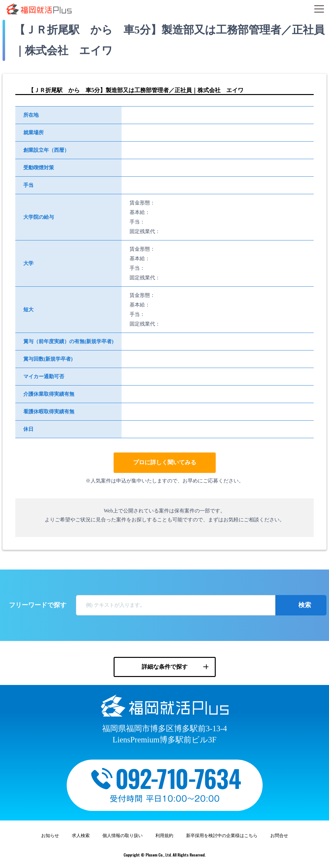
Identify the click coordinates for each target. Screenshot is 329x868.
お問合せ (279, 836)
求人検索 (81, 836)
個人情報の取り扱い (123, 836)
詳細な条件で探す (165, 667)
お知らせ (50, 836)
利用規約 (164, 836)
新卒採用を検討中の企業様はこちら (222, 836)
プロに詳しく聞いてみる (165, 462)
